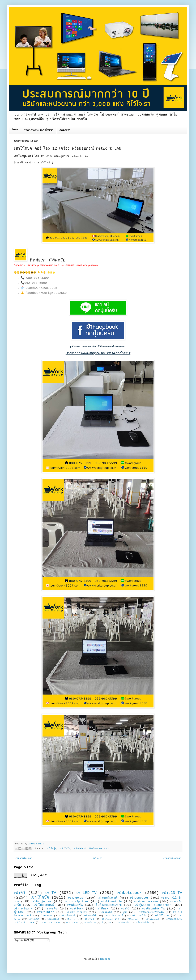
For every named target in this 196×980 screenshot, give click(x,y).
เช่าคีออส (102, 909)
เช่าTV (51, 893)
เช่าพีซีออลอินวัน (111, 902)
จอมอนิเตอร (53, 919)
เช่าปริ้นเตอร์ (68, 916)
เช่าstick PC (73, 923)
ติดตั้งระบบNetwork (99, 849)
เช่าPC (125, 909)
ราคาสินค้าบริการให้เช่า (39, 130)
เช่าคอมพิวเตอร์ (108, 898)
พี (102, 923)
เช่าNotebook (80, 849)
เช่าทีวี (19, 893)
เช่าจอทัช (51, 909)
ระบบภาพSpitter (76, 902)
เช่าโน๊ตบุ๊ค (51, 849)
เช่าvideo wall (114, 916)
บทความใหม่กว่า (24, 858)
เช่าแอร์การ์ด (90, 923)
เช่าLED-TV (86, 893)
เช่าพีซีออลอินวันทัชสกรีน (150, 912)
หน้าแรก (98, 858)
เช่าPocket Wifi (111, 919)
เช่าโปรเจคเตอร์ (44, 905)
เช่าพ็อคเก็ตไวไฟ (142, 923)
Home (15, 130)
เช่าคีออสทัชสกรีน (153, 909)
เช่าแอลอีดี (90, 916)
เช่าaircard (152, 919)
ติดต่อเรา (65, 130)
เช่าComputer (139, 898)
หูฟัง (125, 912)
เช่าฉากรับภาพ (23, 909)
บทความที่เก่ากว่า (172, 858)
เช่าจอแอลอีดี (105, 912)
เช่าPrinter (46, 912)
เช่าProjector (42, 902)
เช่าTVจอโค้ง (139, 916)
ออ (110, 923)
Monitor (72, 919)
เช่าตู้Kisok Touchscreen (153, 905)
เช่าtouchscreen (146, 902)
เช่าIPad (90, 919)
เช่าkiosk (77, 909)
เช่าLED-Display (77, 912)
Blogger (105, 959)
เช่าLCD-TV (64, 849)
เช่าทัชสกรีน (75, 905)
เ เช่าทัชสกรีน (123, 923)
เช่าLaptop (76, 898)
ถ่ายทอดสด (46, 916)
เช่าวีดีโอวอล (162, 916)
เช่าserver (133, 919)
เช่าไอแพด (34, 919)
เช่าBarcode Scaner (51, 923)
